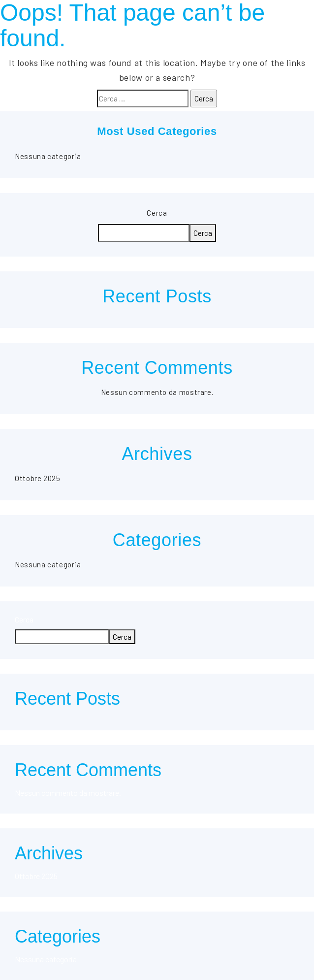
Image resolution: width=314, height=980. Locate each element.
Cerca (157, 213)
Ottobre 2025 (38, 478)
